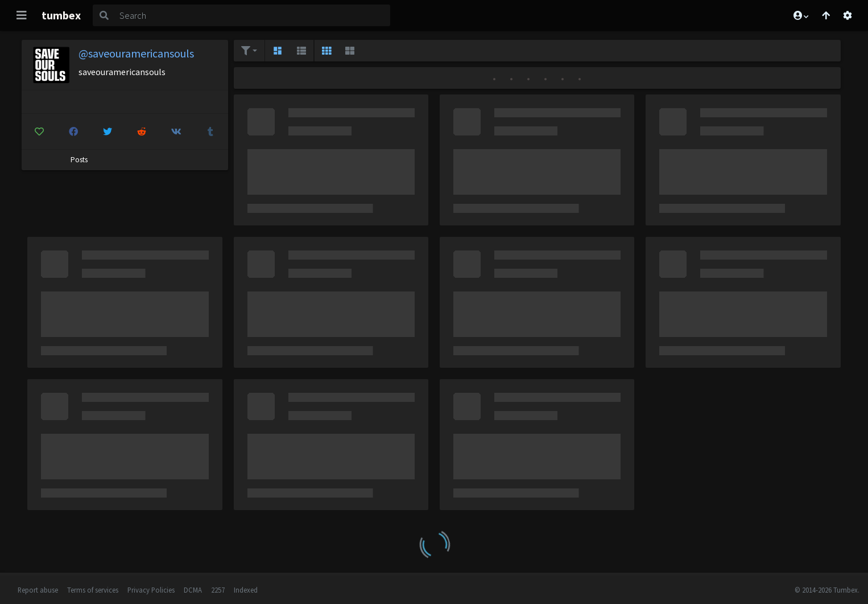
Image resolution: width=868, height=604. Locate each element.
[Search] (253, 15)
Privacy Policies (151, 590)
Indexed (246, 590)
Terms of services (93, 590)
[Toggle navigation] (22, 15)
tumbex (61, 15)
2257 (218, 590)
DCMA (193, 590)
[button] (800, 15)
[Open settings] (848, 15)
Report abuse (38, 590)
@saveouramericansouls (136, 53)
